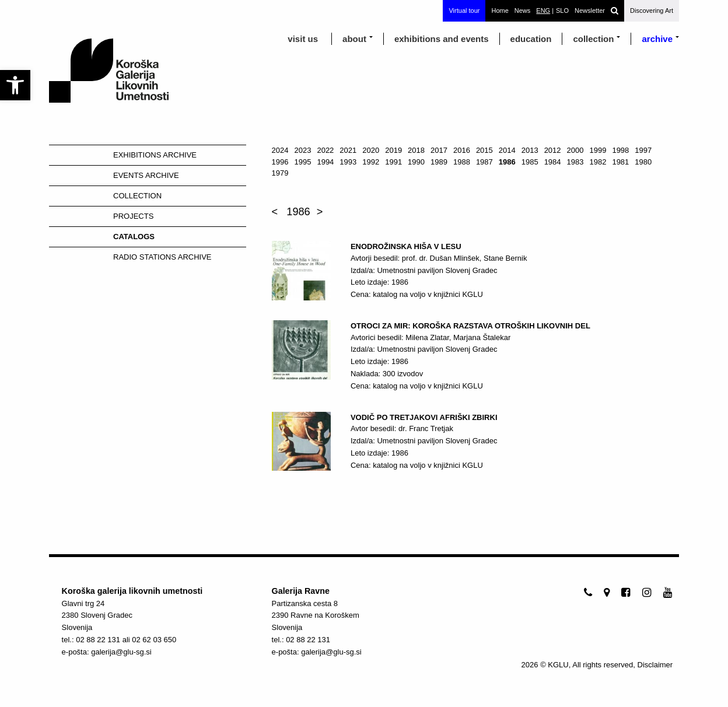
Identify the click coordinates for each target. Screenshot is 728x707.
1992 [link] (371, 162)
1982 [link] (598, 162)
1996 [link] (280, 162)
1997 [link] (643, 150)
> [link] (320, 212)
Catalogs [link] (134, 237)
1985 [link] (530, 162)
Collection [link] (593, 39)
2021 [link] (348, 150)
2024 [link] (280, 150)
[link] (15, 85)
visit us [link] (303, 39)
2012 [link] (553, 150)
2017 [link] (439, 150)
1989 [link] (439, 162)
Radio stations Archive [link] (162, 257)
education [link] (531, 39)
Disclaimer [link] (655, 665)
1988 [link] (462, 162)
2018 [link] (416, 150)
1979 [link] (280, 173)
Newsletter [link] (590, 10)
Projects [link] (133, 216)
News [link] (523, 10)
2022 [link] (325, 150)
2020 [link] (371, 150)
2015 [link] (484, 150)
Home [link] (500, 10)
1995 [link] (303, 162)
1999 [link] (598, 150)
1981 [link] (620, 162)
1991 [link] (393, 162)
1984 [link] (553, 162)
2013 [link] (530, 150)
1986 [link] (507, 162)
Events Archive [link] (146, 175)
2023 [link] (303, 150)
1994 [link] (325, 162)
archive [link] (657, 39)
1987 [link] (484, 162)
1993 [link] (348, 162)
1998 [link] (620, 150)
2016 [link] (462, 150)
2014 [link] (507, 150)
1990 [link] (416, 162)
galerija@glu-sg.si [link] (121, 652)
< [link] (275, 212)
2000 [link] (575, 150)
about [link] (354, 39)
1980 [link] (643, 162)
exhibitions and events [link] (442, 39)
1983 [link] (575, 162)
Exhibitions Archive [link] (155, 155)
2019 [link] (393, 150)
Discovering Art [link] (652, 10)
